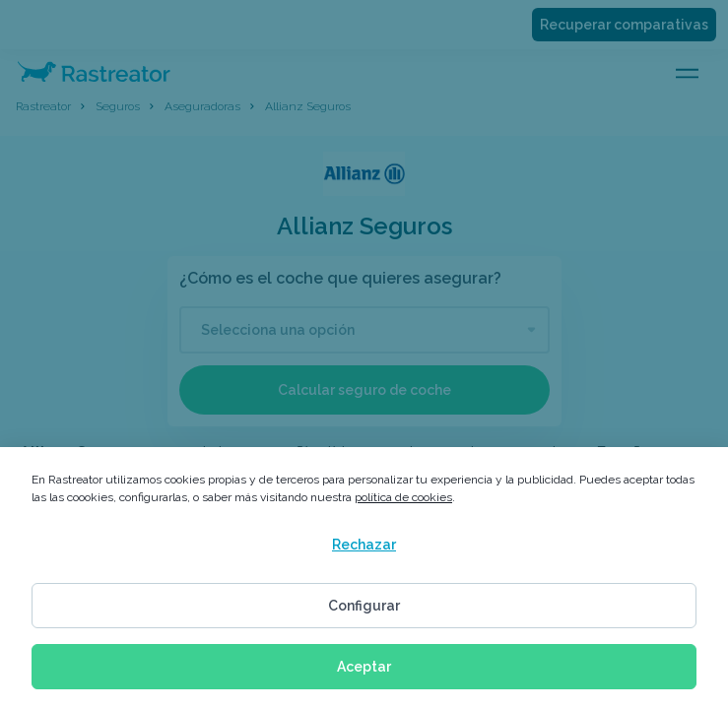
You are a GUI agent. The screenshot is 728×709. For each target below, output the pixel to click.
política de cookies (403, 497)
